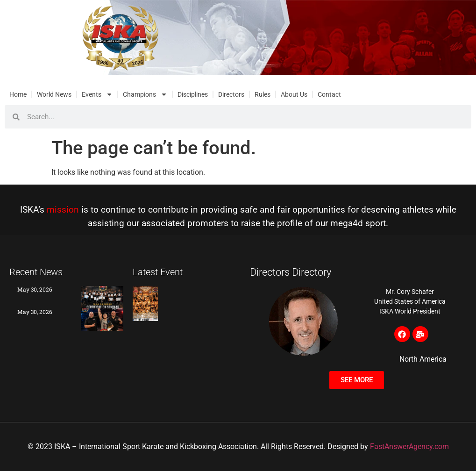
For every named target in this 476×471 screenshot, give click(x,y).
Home (18, 94)
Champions (145, 94)
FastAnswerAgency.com (409, 446)
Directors (231, 94)
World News (54, 94)
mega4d (347, 223)
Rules (263, 94)
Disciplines (193, 94)
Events (97, 94)
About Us (294, 94)
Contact (329, 94)
